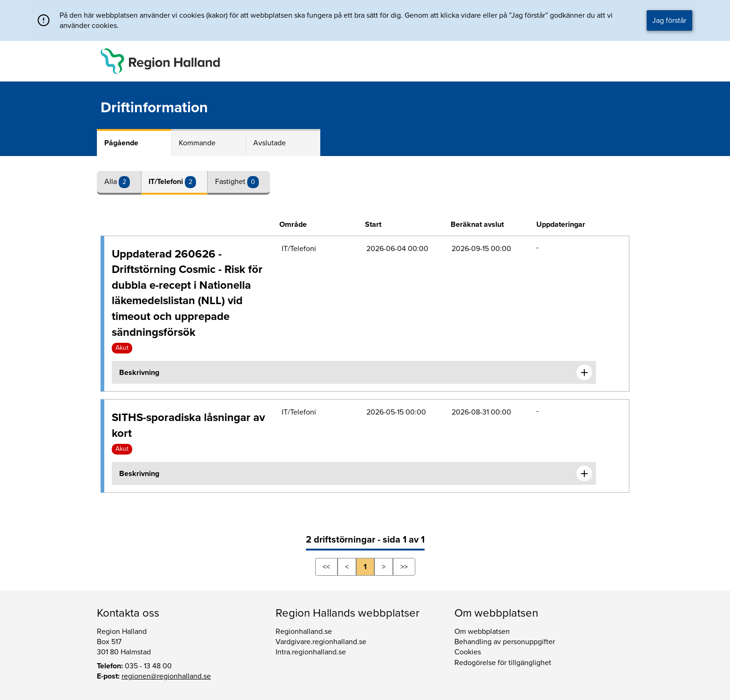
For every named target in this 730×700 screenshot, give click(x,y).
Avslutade (270, 143)
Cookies (468, 652)
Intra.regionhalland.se (311, 652)
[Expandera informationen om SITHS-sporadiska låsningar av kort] (584, 474)
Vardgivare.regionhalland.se (321, 642)
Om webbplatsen (482, 632)
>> (404, 567)
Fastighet (231, 182)
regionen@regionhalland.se (166, 676)
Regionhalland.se (304, 632)
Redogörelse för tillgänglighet (503, 663)
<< (326, 567)
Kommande (197, 143)
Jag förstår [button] (669, 20)
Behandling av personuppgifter (505, 642)
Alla (112, 182)
